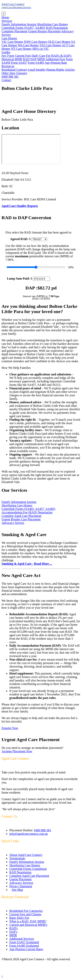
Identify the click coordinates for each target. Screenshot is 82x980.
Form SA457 (19, 63)
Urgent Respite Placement (44, 31)
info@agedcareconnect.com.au (29, 834)
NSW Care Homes (35, 42)
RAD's (14, 928)
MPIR (41, 59)
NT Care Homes (21, 49)
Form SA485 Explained (24, 946)
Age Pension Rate (56, 63)
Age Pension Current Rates (26, 949)
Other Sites (9, 73)
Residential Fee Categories (26, 911)
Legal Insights (37, 70)
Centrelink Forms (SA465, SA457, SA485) (28, 509)
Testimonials (17, 858)
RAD (26, 59)
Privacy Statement (21, 886)
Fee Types (8, 56)
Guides (6, 52)
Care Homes (9, 38)
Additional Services (22, 939)
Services (7, 21)
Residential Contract (14, 70)
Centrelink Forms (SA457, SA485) (23, 28)
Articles (70, 70)
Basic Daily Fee (19, 918)
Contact (6, 80)
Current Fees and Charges (25, 914)
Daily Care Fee (41, 56)
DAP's (13, 932)
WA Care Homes (28, 45)
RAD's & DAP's (61, 56)
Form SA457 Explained (24, 942)
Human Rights (55, 70)
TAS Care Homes (50, 45)
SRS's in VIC (41, 49)
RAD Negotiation (57, 28)
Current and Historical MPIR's (28, 925)
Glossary (22, 73)
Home (5, 17)
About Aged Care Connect (26, 855)
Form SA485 (36, 63)
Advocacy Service (13, 523)
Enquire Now (10, 728)
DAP (33, 59)
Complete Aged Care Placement (21, 516)
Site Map (17, 890)
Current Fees (23, 56)
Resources (8, 66)
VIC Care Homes (12, 42)
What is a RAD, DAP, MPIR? (28, 921)
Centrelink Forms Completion (28, 869)
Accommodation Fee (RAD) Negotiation (27, 512)
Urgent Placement (20, 879)
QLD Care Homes (59, 42)
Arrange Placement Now (17, 751)
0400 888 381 (10, 77)
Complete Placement (14, 31)
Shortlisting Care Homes (52, 24)
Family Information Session (19, 24)
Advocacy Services (21, 883)
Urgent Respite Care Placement (21, 519)
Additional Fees (55, 59)
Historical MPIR (12, 59)
